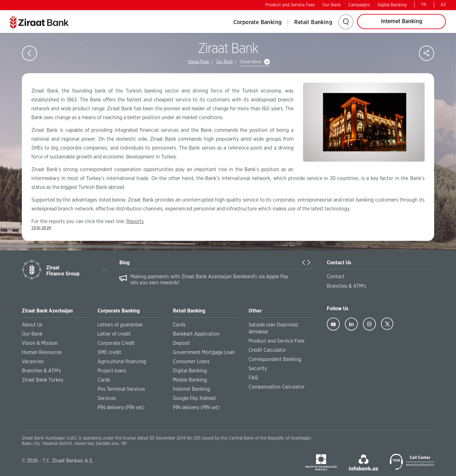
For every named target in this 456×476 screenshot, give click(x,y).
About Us (32, 325)
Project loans (112, 371)
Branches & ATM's (41, 371)
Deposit (181, 343)
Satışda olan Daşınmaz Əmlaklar (273, 328)
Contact (336, 277)
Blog (124, 263)
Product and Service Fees (290, 5)
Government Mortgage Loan (204, 352)
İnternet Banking (191, 389)
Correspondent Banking (275, 359)
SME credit (109, 352)
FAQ (253, 378)
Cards (104, 380)
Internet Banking (402, 22)
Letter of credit (114, 334)
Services (107, 398)
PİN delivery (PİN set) (121, 408)
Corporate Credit (116, 343)
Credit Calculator (267, 350)
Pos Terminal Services (121, 389)
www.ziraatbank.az (420, 465)
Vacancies (33, 362)
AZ (443, 5)
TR (424, 5)
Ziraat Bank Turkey (43, 380)
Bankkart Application (196, 334)
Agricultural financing (122, 362)
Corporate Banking (258, 23)
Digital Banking (392, 5)
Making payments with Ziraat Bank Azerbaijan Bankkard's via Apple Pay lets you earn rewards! (209, 280)
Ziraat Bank (250, 62)
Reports (135, 222)
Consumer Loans (191, 362)
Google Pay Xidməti (195, 398)
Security (258, 369)
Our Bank (332, 5)
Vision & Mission (40, 343)
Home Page (199, 62)
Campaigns (359, 5)
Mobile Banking (190, 380)
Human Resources (42, 352)
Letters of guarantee (120, 325)
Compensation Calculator (277, 387)
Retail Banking (313, 23)
